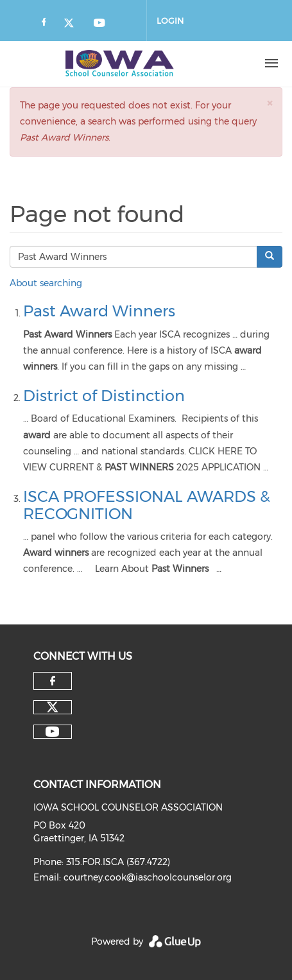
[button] (270, 103)
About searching (46, 283)
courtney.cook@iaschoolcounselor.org (148, 877)
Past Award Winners (99, 311)
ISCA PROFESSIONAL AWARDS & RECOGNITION (147, 505)
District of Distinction (104, 396)
